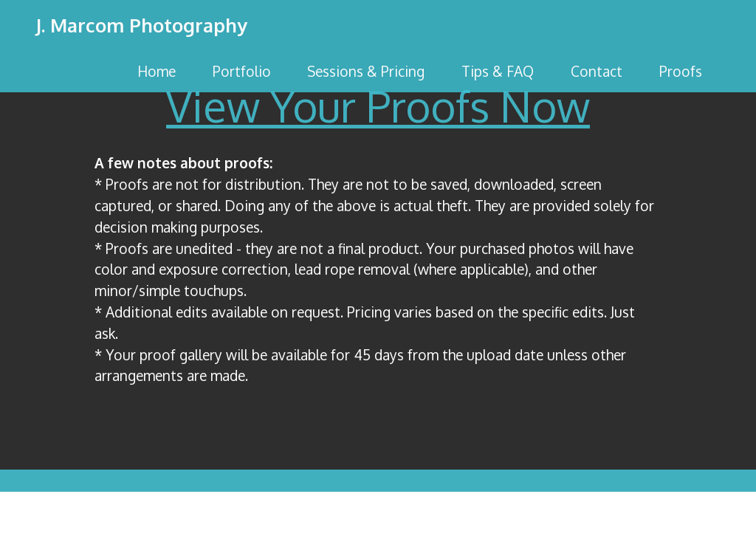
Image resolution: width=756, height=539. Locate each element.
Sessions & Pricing (366, 71)
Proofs (681, 71)
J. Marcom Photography (141, 26)
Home (157, 71)
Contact (597, 71)
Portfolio (242, 71)
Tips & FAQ (498, 71)
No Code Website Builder (378, 516)
